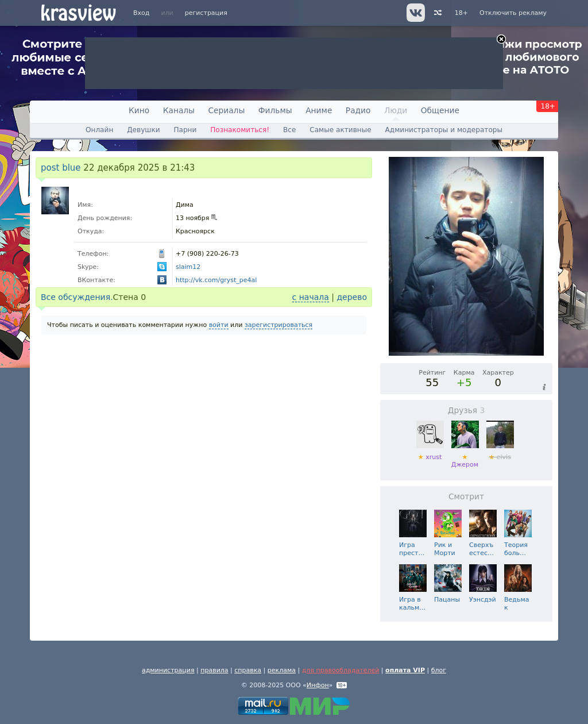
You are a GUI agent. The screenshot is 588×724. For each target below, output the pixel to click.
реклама (282, 670)
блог (439, 670)
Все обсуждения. (77, 297)
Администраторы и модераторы (444, 130)
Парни (185, 130)
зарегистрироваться (278, 325)
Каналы (179, 110)
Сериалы (226, 110)
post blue (61, 168)
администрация (168, 670)
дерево (352, 297)
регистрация (206, 13)
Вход (141, 13)
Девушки (143, 130)
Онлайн (99, 130)
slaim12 (188, 267)
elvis (500, 453)
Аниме (319, 110)
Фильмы (275, 110)
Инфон (318, 685)
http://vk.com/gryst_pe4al (216, 280)
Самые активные (340, 130)
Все (289, 130)
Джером (465, 457)
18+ (461, 13)
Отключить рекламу (513, 13)
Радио (358, 110)
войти (219, 325)
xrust (430, 453)
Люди (396, 110)
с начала (311, 297)
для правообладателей (341, 670)
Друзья (466, 410)
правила (214, 670)
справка (248, 670)
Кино (139, 110)
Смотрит (466, 496)
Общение (440, 110)
